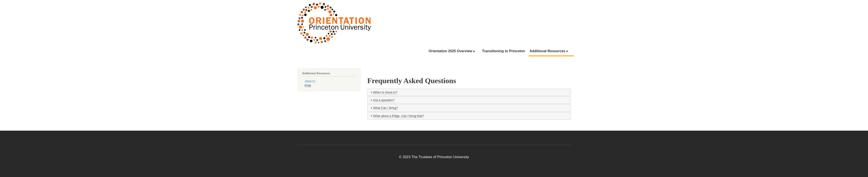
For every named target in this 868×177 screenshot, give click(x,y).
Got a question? (384, 100)
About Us (310, 81)
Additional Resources (552, 50)
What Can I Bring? (385, 108)
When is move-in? (385, 92)
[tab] (469, 92)
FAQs (308, 85)
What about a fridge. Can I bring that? (398, 116)
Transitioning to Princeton (503, 51)
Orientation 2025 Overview (455, 50)
